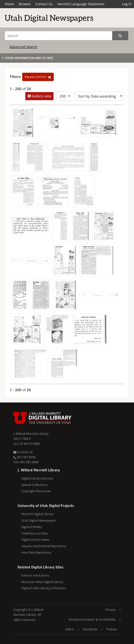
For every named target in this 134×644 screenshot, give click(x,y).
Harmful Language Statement (81, 4)
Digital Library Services (37, 478)
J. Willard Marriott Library (31, 434)
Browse (25, 4)
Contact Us (44, 4)
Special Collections (34, 485)
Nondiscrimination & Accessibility (92, 619)
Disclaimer (90, 629)
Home (9, 4)
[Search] (59, 36)
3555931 (38, 77)
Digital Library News (35, 539)
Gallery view (41, 96)
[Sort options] (99, 96)
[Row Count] (64, 96)
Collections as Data (35, 533)
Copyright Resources (36, 491)
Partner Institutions (35, 575)
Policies (112, 629)
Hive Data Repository (36, 552)
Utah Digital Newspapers (39, 520)
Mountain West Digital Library (42, 582)
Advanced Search (23, 47)
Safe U (70, 629)
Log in (127, 4)
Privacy (110, 610)
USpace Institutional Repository (44, 546)
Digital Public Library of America (44, 588)
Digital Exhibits (32, 527)
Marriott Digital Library (37, 514)
